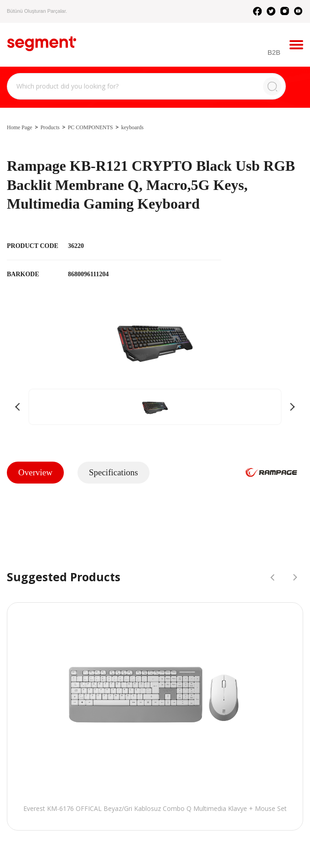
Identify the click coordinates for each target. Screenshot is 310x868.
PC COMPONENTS (90, 127)
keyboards (132, 127)
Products (50, 127)
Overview (35, 472)
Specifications (114, 472)
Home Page (20, 127)
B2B (274, 52)
